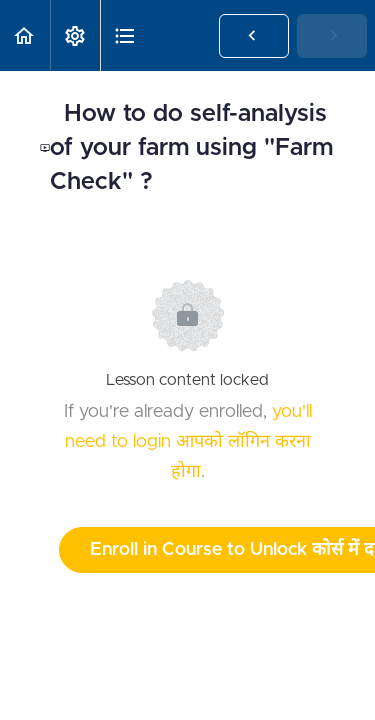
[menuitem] (75, 35)
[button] (25, 35)
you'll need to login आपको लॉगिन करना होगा (188, 442)
